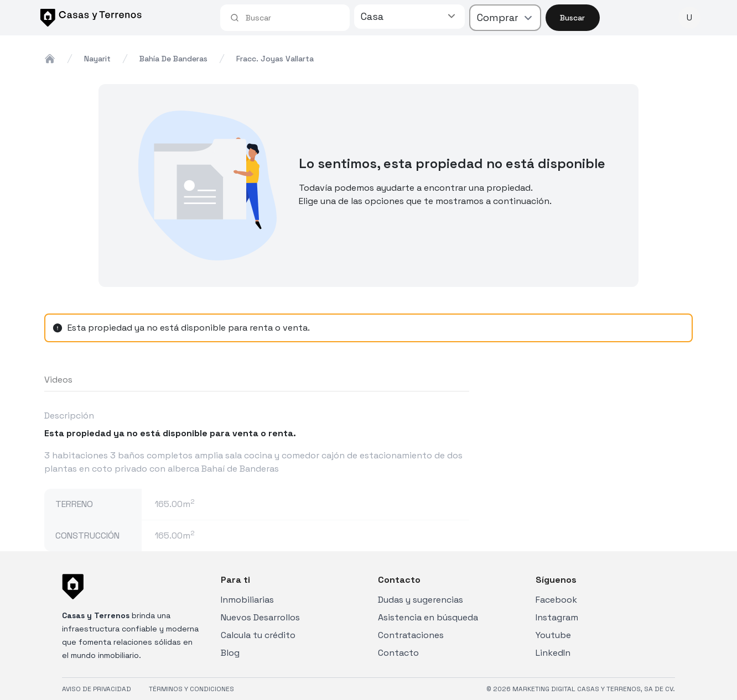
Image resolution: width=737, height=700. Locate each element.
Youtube (553, 635)
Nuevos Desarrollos (260, 617)
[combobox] (293, 18)
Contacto (398, 653)
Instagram (557, 617)
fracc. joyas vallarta (275, 59)
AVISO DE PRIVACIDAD (97, 689)
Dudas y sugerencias (421, 600)
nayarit (97, 59)
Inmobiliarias (247, 600)
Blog (230, 653)
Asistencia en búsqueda (428, 617)
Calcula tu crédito (258, 635)
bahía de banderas (173, 59)
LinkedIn (553, 653)
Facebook (556, 600)
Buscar (572, 18)
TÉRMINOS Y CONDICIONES (191, 689)
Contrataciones (411, 635)
